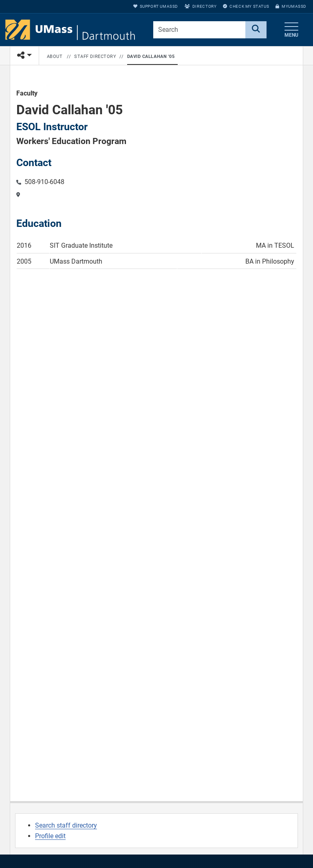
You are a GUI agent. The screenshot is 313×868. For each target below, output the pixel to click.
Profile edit (50, 836)
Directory (201, 6)
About (55, 57)
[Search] (256, 30)
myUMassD (291, 6)
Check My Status (246, 6)
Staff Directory (95, 57)
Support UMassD (156, 6)
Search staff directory (66, 825)
